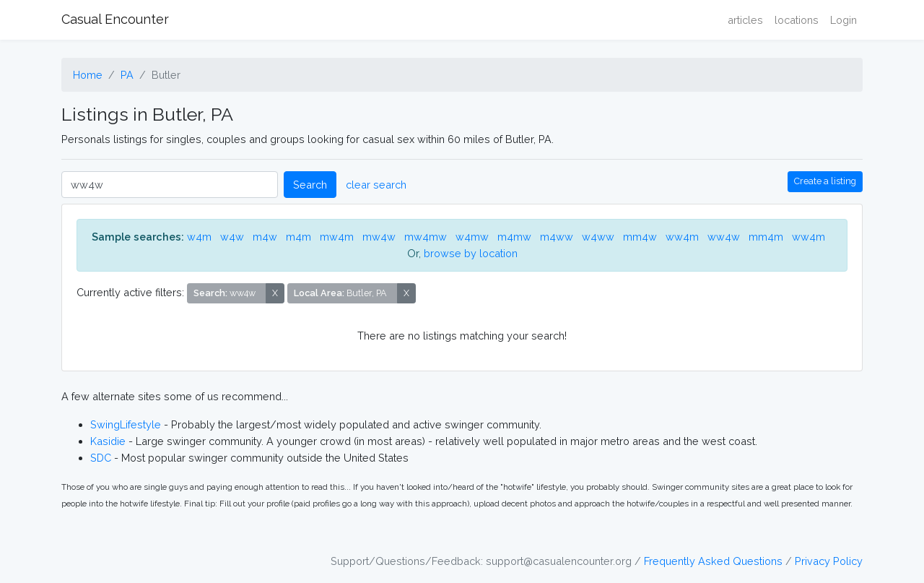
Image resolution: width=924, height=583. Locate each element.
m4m (298, 237)
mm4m (766, 237)
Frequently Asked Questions (713, 561)
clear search (376, 185)
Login (844, 20)
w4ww (598, 237)
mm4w (640, 237)
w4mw (472, 237)
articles (745, 20)
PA (127, 75)
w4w (232, 237)
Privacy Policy (829, 561)
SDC (101, 458)
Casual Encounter (115, 19)
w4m (199, 237)
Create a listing (825, 181)
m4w (265, 237)
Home (88, 75)
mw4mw (426, 237)
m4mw (514, 237)
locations (797, 20)
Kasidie (108, 441)
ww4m (682, 237)
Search (310, 185)
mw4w (379, 237)
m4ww (557, 237)
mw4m (337, 237)
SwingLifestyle (126, 424)
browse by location (471, 253)
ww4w (724, 237)
